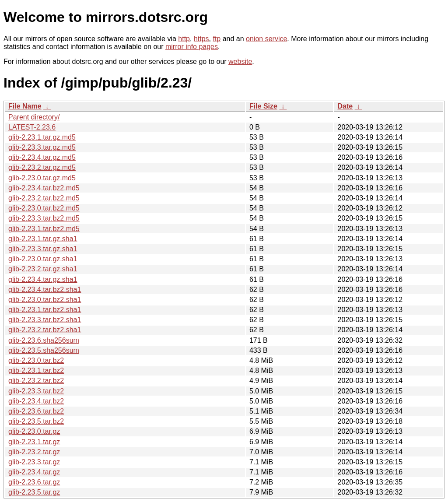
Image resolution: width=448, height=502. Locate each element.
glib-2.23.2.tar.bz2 (36, 381)
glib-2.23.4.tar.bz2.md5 (44, 188)
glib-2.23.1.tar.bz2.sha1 (45, 310)
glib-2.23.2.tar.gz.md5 (42, 167)
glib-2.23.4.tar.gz (34, 472)
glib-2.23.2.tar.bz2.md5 (44, 198)
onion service (266, 39)
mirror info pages (192, 47)
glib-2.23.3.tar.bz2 (36, 391)
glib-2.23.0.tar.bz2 (36, 360)
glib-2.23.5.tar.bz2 (36, 421)
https (201, 39)
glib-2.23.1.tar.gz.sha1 (43, 239)
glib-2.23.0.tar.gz (34, 431)
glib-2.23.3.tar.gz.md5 (42, 147)
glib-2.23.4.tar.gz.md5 (42, 157)
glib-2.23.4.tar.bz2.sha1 (45, 290)
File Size (263, 106)
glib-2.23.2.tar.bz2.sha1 (45, 330)
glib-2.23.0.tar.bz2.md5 (44, 208)
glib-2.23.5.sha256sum (44, 350)
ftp (217, 39)
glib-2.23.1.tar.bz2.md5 (44, 229)
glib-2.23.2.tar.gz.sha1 (43, 269)
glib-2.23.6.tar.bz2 (36, 411)
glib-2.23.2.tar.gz (34, 452)
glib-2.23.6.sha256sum (44, 340)
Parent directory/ (34, 117)
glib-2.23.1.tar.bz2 (36, 370)
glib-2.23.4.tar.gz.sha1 (43, 279)
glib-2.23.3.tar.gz (34, 462)
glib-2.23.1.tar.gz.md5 (42, 137)
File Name (25, 106)
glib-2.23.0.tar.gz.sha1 (43, 259)
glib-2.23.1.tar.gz (34, 442)
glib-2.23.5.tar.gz (34, 492)
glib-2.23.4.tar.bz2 (36, 401)
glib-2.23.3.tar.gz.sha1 (43, 249)
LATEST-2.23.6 (32, 127)
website (240, 61)
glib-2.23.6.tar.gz (34, 482)
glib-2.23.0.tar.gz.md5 (42, 178)
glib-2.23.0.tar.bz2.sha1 (45, 300)
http (184, 39)
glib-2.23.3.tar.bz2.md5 (44, 218)
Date (345, 106)
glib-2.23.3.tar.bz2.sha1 (45, 320)
